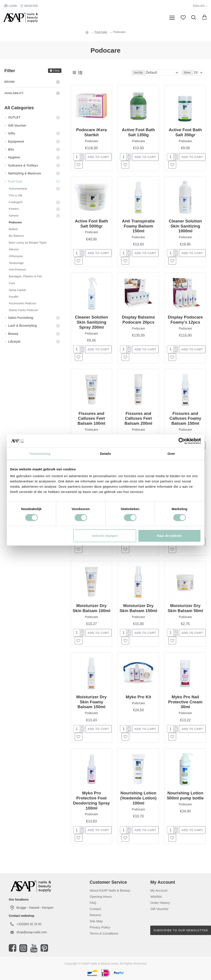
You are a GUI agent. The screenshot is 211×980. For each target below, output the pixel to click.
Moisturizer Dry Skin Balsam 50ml (185, 608)
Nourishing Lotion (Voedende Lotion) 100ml (138, 798)
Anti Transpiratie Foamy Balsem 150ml (138, 226)
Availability (14, 93)
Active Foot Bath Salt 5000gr (92, 224)
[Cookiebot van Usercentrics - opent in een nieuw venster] (182, 441)
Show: (187, 73)
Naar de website (169, 536)
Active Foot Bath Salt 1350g (139, 132)
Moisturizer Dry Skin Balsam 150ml (138, 608)
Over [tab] (171, 454)
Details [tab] (105, 454)
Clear (56, 71)
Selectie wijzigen (105, 536)
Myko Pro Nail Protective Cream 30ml (185, 702)
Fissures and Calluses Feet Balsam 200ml (139, 418)
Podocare (91, 141)
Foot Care (101, 32)
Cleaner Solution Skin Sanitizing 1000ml (185, 226)
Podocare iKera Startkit (91, 132)
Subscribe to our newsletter (181, 930)
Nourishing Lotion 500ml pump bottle (185, 795)
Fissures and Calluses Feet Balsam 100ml (92, 418)
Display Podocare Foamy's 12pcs (185, 320)
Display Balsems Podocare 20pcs (138, 320)
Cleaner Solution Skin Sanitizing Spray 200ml (92, 322)
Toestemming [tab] (40, 454)
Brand (10, 82)
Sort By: (139, 73)
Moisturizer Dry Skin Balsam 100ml (91, 608)
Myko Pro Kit (138, 697)
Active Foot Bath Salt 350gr (185, 132)
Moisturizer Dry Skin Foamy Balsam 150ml (91, 702)
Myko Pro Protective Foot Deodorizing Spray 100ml (91, 800)
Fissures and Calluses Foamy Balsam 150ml (185, 418)
